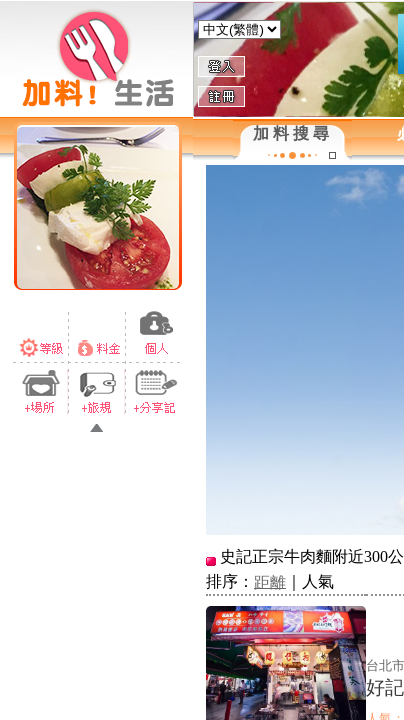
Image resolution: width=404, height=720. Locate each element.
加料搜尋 (293, 133)
